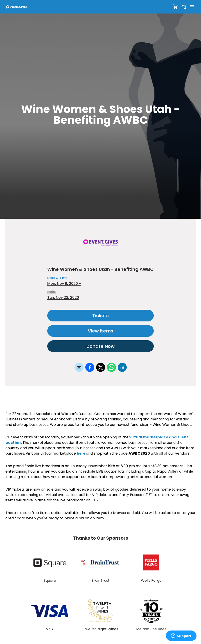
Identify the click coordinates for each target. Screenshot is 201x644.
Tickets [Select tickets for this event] (100, 316)
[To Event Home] (17, 7)
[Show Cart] (176, 7)
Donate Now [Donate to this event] (100, 346)
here (81, 453)
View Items (100, 331)
